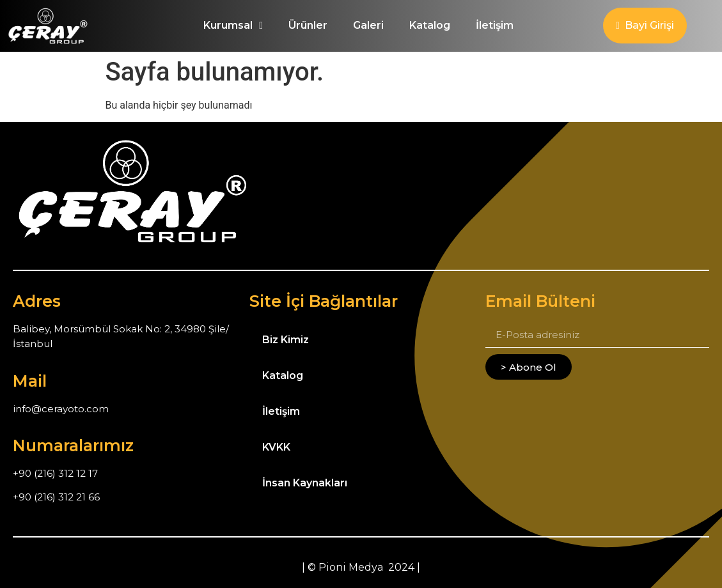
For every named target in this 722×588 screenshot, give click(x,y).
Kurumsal (233, 26)
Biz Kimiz (286, 340)
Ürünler (308, 25)
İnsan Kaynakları (305, 483)
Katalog (430, 25)
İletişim (495, 25)
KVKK (276, 447)
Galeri (368, 25)
